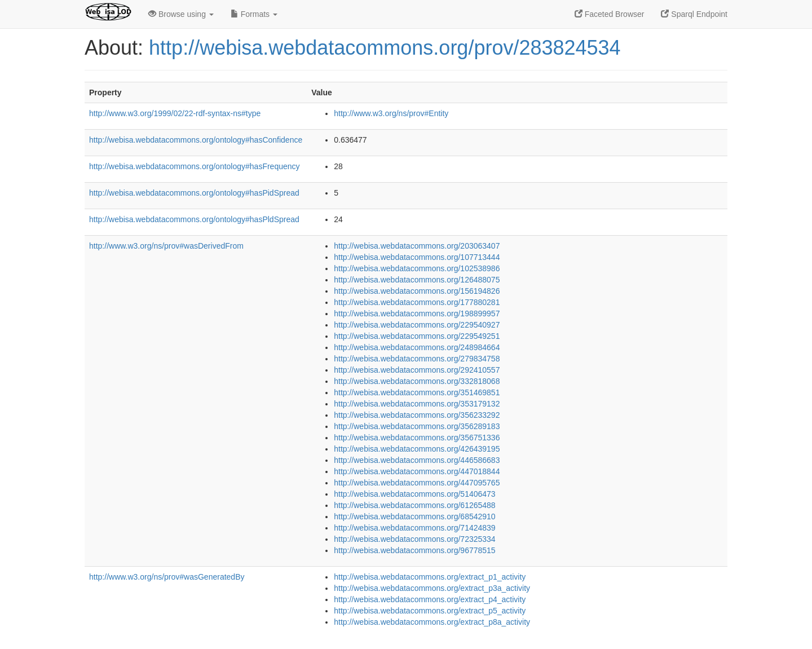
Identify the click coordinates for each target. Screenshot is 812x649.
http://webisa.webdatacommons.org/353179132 (417, 404)
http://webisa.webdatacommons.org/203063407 (417, 246)
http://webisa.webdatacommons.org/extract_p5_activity (430, 611)
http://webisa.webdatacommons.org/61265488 (414, 505)
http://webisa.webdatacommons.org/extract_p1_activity (430, 577)
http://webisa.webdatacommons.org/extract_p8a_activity (432, 622)
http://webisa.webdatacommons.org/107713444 (417, 257)
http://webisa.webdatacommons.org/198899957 (417, 314)
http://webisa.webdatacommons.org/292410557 (417, 370)
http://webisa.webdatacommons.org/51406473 (414, 494)
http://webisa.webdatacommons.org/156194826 (417, 291)
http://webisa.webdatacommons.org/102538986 (417, 268)
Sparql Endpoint (694, 14)
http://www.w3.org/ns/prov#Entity (391, 113)
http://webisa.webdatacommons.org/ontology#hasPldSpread (194, 219)
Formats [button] (254, 14)
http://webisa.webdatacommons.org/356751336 (417, 438)
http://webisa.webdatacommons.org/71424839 (414, 528)
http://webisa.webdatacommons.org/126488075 (417, 280)
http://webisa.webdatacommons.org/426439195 (417, 449)
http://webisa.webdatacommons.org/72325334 (414, 539)
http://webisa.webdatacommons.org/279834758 (417, 359)
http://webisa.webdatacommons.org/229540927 (417, 325)
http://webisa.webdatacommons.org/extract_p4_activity (430, 599)
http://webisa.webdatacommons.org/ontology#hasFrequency (195, 166)
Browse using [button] (181, 14)
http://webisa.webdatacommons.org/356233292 (417, 415)
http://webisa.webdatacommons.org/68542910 (414, 516)
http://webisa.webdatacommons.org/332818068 (417, 381)
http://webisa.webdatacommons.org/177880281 (417, 302)
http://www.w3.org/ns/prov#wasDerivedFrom (166, 246)
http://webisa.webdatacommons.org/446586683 (417, 460)
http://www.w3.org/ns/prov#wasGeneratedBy (167, 577)
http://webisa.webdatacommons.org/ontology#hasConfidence (196, 140)
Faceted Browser (610, 14)
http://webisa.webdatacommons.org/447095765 (417, 483)
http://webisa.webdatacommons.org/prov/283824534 (385, 48)
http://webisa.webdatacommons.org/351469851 (417, 392)
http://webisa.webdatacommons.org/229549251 (417, 336)
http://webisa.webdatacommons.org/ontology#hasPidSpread (194, 193)
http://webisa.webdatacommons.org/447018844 (417, 471)
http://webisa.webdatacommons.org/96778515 (414, 550)
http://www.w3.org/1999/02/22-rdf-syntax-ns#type (175, 113)
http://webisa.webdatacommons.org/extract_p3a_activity (432, 588)
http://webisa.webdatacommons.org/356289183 (417, 426)
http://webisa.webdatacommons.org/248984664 (417, 347)
